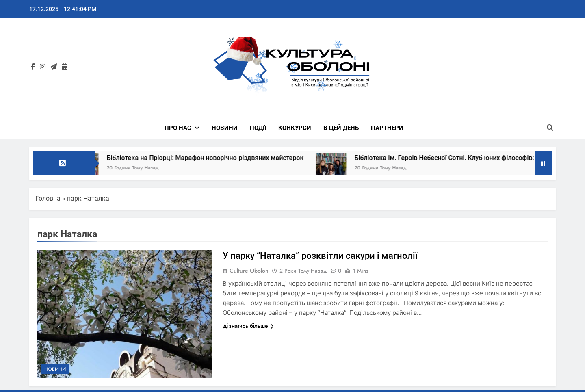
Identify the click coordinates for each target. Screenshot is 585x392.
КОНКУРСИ (295, 128)
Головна (48, 198)
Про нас (178, 128)
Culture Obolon (249, 271)
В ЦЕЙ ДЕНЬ (341, 128)
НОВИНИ (225, 128)
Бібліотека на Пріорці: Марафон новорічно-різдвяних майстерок (212, 158)
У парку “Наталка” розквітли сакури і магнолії (320, 256)
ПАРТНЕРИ (387, 128)
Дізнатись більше (248, 326)
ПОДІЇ (258, 128)
